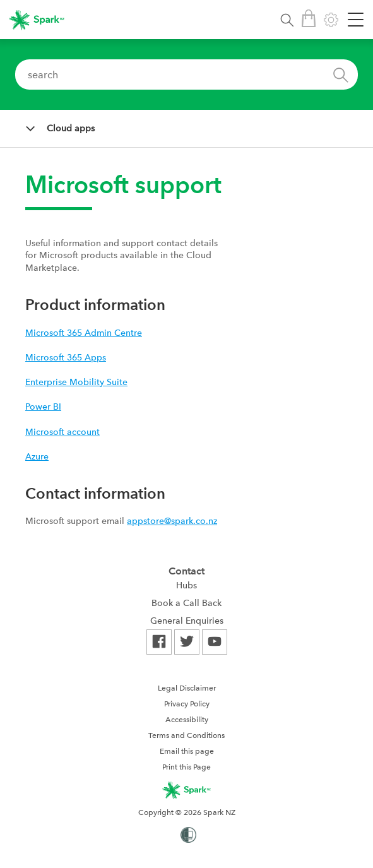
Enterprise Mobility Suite (76, 382)
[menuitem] (187, 585)
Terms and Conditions (186, 735)
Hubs (186, 585)
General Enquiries (187, 621)
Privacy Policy (187, 704)
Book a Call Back (186, 603)
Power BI (43, 407)
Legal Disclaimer (187, 688)
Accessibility (187, 720)
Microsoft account (62, 432)
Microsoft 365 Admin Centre (84, 333)
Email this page (187, 751)
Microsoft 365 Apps (66, 357)
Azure (37, 456)
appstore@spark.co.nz (172, 521)
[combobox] (186, 74)
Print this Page (186, 767)
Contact (186, 571)
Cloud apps (71, 128)
